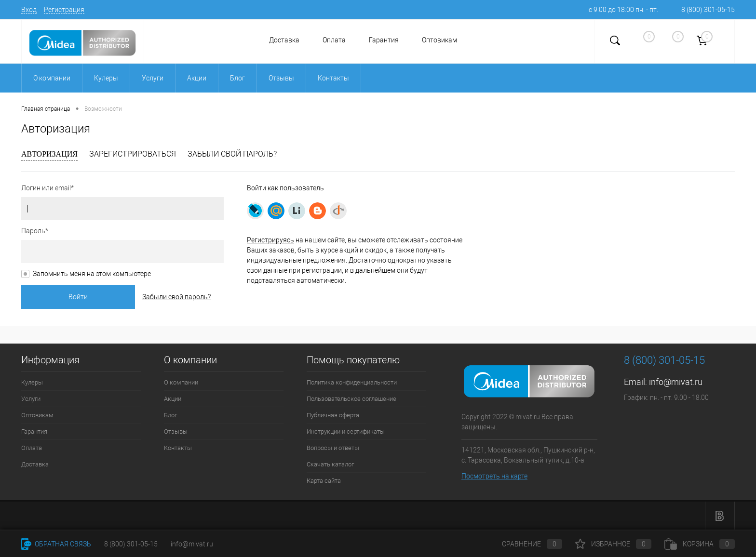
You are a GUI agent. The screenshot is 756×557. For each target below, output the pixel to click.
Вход (29, 10)
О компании (181, 382)
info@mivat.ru (676, 382)
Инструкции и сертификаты (346, 431)
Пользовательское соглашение (351, 399)
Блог (170, 415)
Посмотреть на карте (494, 476)
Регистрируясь (270, 240)
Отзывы (176, 431)
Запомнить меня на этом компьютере (92, 274)
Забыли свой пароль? (232, 154)
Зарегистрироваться (133, 154)
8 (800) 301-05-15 (708, 10)
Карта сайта (324, 481)
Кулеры (32, 382)
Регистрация (64, 10)
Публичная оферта (333, 415)
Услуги (31, 399)
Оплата (334, 40)
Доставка (284, 40)
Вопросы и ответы (333, 448)
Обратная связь (56, 544)
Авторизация (49, 154)
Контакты (178, 448)
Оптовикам (439, 40)
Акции (173, 399)
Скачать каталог (330, 464)
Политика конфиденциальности (352, 382)
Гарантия (384, 40)
